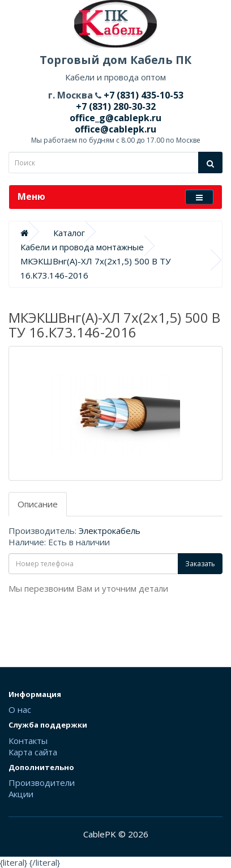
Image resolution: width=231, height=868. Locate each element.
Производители (42, 783)
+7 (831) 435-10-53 (142, 95)
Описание (38, 504)
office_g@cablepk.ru (115, 118)
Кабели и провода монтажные (82, 247)
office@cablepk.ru (115, 129)
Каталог (69, 233)
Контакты (28, 741)
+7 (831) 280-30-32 (116, 106)
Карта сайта (33, 752)
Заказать (200, 564)
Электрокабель (110, 531)
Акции (21, 794)
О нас (20, 709)
